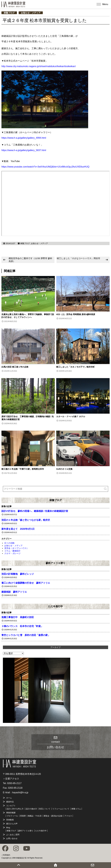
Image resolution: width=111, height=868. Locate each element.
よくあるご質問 (13, 835)
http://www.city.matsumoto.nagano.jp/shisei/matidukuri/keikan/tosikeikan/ (39, 66)
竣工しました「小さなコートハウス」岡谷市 (78, 258)
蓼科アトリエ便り (55, 563)
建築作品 (10, 802)
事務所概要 (11, 813)
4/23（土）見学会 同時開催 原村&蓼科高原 (76, 314)
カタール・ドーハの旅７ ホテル (71, 416)
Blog (8, 828)
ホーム (9, 798)
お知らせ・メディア (31, 13)
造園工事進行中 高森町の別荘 (18, 617)
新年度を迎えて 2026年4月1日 (18, 529)
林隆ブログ (9, 13)
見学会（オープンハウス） (16, 548)
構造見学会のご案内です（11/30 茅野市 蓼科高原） (30, 260)
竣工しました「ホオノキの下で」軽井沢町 (75, 367)
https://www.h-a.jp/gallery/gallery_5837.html (24, 150)
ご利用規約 (6, 855)
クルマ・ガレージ (12, 553)
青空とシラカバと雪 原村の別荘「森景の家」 (26, 635)
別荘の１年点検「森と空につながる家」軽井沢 (26, 520)
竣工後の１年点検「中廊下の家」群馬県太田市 (23, 469)
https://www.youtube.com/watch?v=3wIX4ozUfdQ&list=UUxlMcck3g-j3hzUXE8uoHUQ (45, 167)
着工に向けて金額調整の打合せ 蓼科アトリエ (26, 583)
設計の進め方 (31, 809)
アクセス (68, 816)
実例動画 (10, 820)
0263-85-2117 (14, 783)
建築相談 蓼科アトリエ (14, 592)
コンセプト (11, 806)
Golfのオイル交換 (64, 469)
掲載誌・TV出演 (35, 816)
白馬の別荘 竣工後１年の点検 (15, 367)
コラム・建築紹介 (12, 551)
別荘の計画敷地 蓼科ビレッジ (18, 574)
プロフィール (12, 816)
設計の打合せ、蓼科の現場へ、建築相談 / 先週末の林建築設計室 (35, 511)
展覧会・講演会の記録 (53, 816)
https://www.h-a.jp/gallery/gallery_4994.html (24, 138)
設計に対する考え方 (15, 809)
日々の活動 (9, 543)
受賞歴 (23, 816)
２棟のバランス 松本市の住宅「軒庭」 (22, 626)
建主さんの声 (12, 824)
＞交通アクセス (11, 779)
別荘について (45, 809)
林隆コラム (76, 809)
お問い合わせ (12, 838)
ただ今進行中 (55, 606)
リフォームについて (61, 809)
